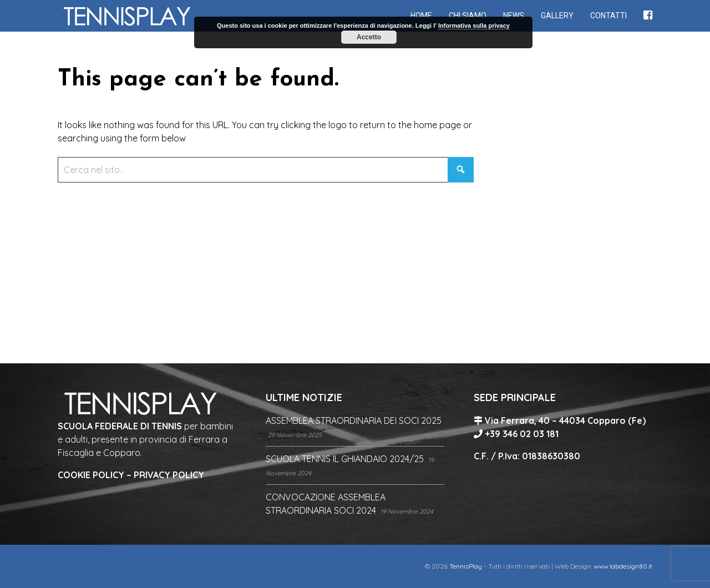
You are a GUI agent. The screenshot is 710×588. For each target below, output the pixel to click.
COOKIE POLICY (91, 475)
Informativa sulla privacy (474, 26)
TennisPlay (466, 566)
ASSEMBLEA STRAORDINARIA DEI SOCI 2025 (354, 420)
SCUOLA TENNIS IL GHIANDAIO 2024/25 (345, 459)
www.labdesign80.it (623, 566)
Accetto (369, 37)
